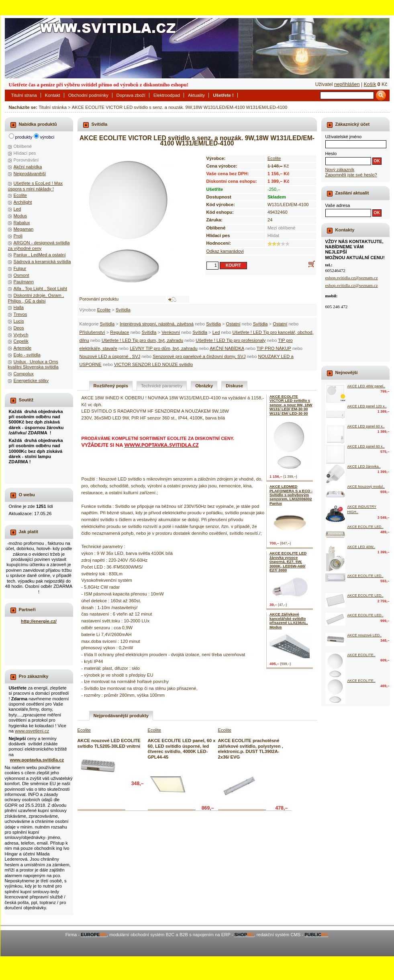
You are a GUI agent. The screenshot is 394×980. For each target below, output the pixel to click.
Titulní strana (24, 95)
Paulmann (24, 282)
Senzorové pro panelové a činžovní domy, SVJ (199, 356)
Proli (18, 236)
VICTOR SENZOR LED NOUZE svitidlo (153, 364)
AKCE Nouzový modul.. (366, 487)
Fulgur (20, 268)
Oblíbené (23, 146)
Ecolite (104, 310)
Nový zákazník (340, 170)
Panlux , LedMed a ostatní (40, 255)
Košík (370, 84)
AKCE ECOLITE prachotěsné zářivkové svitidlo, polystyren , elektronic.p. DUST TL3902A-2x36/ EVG (251, 749)
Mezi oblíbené (282, 228)
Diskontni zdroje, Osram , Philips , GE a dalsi (36, 298)
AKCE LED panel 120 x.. (367, 406)
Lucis (19, 321)
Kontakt (53, 95)
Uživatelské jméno (344, 137)
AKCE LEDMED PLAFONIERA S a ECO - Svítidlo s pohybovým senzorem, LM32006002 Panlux (291, 495)
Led (216, 332)
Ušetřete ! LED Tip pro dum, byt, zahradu (142, 340)
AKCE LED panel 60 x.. (366, 426)
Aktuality (196, 95)
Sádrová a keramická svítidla (42, 262)
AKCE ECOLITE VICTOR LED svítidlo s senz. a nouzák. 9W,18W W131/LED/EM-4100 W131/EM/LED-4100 (180, 107)
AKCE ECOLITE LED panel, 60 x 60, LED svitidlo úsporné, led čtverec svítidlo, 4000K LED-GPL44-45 (182, 749)
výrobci (47, 137)
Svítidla (123, 310)
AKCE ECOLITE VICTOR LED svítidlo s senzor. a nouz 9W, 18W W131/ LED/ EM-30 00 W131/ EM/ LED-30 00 (291, 405)
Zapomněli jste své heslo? (351, 175)
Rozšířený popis (111, 386)
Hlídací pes (25, 153)
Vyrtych (21, 335)
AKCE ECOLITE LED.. (365, 527)
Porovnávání (26, 160)
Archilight (23, 202)
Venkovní (171, 332)
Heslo (331, 153)
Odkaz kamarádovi (225, 251)
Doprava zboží (131, 95)
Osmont (21, 275)
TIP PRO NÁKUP (274, 348)
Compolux (24, 374)
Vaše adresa (338, 205)
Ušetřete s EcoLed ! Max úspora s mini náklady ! (36, 186)
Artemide (23, 348)
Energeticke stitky (31, 381)
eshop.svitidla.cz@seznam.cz (352, 278)
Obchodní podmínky (88, 95)
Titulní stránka (53, 107)
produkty (24, 137)
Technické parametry (162, 386)
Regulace (119, 332)
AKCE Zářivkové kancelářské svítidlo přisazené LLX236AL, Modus (289, 620)
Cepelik (21, 341)
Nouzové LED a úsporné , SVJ (110, 356)
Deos (19, 328)
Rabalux (22, 223)
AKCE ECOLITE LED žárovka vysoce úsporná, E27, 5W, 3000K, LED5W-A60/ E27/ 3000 (288, 562)
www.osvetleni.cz (32, 731)
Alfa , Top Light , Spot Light (41, 288)
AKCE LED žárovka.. (364, 466)
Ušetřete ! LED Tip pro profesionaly (231, 340)
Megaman (24, 229)
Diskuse (234, 386)
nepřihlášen (347, 84)
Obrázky (204, 386)
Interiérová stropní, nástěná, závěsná (157, 324)
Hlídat (273, 235)
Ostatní (233, 324)
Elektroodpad (167, 95)
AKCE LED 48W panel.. (366, 386)
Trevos (20, 314)
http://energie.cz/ (39, 621)
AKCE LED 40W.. (361, 547)
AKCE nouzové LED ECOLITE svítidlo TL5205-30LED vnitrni (109, 743)
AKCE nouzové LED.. (365, 635)
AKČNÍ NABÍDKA (227, 348)
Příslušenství (92, 332)
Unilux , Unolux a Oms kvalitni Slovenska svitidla (33, 364)
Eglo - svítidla (27, 355)
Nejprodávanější (30, 174)
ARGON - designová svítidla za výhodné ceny (39, 245)
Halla (19, 307)
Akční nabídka (28, 167)
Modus (20, 216)
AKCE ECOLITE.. (361, 655)
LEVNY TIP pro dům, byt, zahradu (164, 348)
